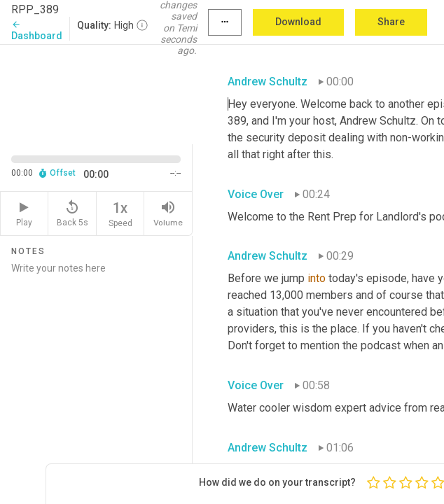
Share (391, 22)
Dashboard (37, 30)
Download (298, 22)
